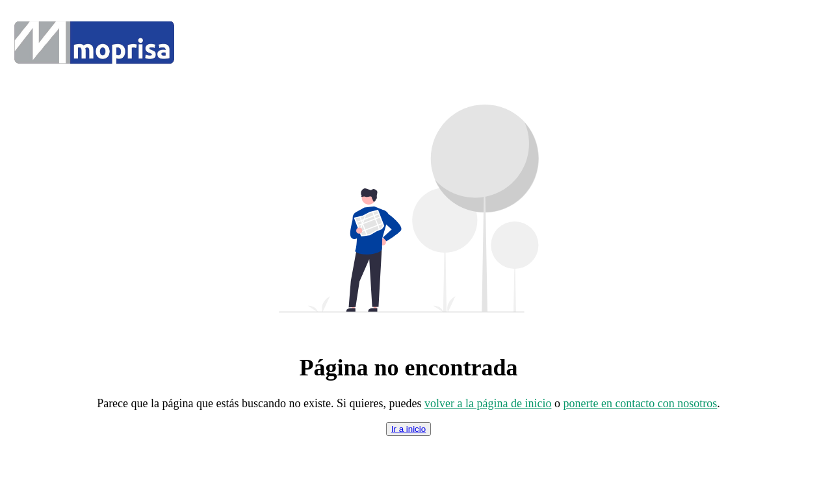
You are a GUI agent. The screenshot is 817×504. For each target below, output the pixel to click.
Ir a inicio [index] (408, 429)
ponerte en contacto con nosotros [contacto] (640, 403)
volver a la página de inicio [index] (488, 403)
